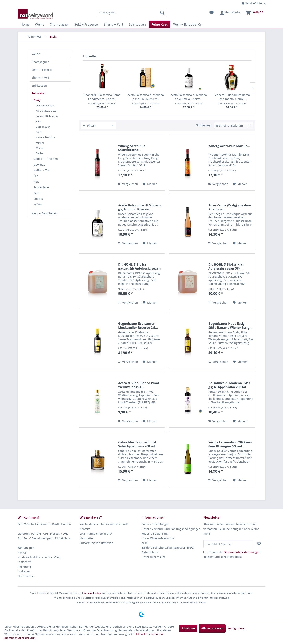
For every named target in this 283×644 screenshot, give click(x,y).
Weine (36, 54)
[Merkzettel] (212, 13)
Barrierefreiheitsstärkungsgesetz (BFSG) (168, 548)
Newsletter (87, 538)
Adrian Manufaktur (46, 111)
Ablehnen (188, 628)
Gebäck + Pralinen (46, 159)
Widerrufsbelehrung (155, 534)
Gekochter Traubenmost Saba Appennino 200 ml (137, 444)
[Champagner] (59, 24)
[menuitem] (132, 13)
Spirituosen (39, 85)
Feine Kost (39, 93)
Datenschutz (150, 552)
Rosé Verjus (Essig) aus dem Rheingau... (230, 207)
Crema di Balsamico (47, 116)
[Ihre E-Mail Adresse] (228, 544)
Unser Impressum (153, 557)
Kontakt (85, 529)
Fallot (39, 121)
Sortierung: (204, 125)
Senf (37, 193)
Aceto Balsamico (45, 105)
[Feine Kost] (159, 24)
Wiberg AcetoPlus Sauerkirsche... (132, 148)
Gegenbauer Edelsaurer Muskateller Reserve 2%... (138, 326)
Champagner (40, 62)
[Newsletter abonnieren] (259, 544)
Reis (36, 182)
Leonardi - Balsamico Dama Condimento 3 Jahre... (102, 97)
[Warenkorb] (254, 13)
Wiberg (40, 148)
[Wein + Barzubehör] (187, 24)
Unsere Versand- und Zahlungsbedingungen (171, 529)
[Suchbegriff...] (132, 13)
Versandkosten (92, 593)
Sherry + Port (40, 78)
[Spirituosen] (137, 24)
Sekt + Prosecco (42, 70)
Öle (36, 176)
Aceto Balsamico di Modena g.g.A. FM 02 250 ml (146, 97)
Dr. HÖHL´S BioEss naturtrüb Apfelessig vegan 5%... (139, 266)
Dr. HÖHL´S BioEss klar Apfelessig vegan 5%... (226, 266)
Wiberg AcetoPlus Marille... (229, 146)
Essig (37, 100)
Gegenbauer (43, 127)
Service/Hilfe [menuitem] (252, 3)
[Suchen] (162, 13)
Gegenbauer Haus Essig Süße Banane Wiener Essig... (230, 326)
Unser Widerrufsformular (158, 538)
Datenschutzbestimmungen (242, 552)
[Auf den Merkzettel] (150, 184)
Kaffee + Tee (42, 170)
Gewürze (39, 164)
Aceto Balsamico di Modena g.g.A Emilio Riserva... (189, 97)
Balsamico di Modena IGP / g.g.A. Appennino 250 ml (229, 385)
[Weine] (40, 24)
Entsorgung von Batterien (96, 543)
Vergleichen (128, 184)
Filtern (89, 126)
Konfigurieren (237, 628)
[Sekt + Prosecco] (86, 24)
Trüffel (38, 204)
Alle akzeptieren (212, 628)
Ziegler (39, 153)
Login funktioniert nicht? (96, 534)
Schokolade (41, 187)
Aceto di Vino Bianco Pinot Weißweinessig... (139, 385)
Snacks (38, 199)
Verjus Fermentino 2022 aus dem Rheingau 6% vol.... (230, 444)
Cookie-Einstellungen (155, 524)
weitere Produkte (45, 137)
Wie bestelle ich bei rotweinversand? (104, 524)
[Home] (25, 24)
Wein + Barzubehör (44, 213)
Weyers (40, 143)
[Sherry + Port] (113, 24)
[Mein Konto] (229, 13)
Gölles (39, 132)
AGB (144, 543)
